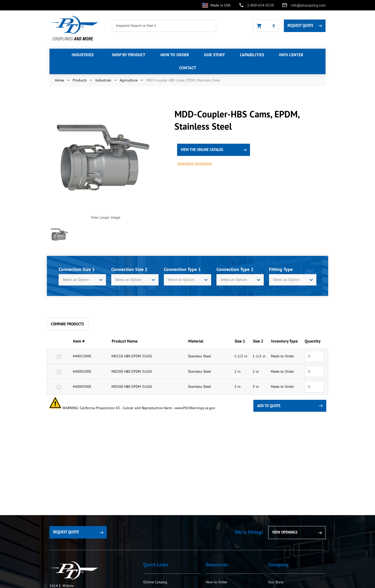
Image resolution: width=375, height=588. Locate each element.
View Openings (285, 532)
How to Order (217, 582)
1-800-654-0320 (261, 5)
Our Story (276, 582)
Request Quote (300, 26)
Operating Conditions (194, 163)
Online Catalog (155, 582)
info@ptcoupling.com (308, 5)
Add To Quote (269, 406)
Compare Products (67, 324)
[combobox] (82, 280)
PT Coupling (74, 570)
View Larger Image (106, 217)
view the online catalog (202, 150)
